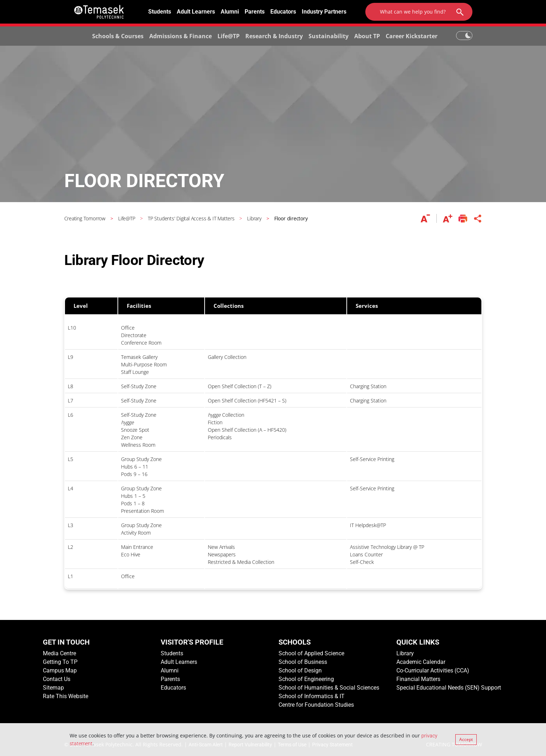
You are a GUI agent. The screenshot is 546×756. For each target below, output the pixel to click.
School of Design (300, 670)
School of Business (303, 662)
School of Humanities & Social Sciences (329, 688)
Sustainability (329, 36)
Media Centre (59, 653)
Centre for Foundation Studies (316, 705)
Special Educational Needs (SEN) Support (449, 688)
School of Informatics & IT (312, 696)
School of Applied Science (311, 653)
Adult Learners (196, 12)
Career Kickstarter (412, 36)
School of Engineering (306, 679)
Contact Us (57, 679)
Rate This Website (66, 696)
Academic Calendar (421, 662)
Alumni (230, 12)
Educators (283, 12)
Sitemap (53, 688)
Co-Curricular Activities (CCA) (433, 670)
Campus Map (60, 670)
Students (160, 12)
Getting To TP (60, 662)
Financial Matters (418, 679)
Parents (255, 12)
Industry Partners (324, 12)
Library (405, 653)
